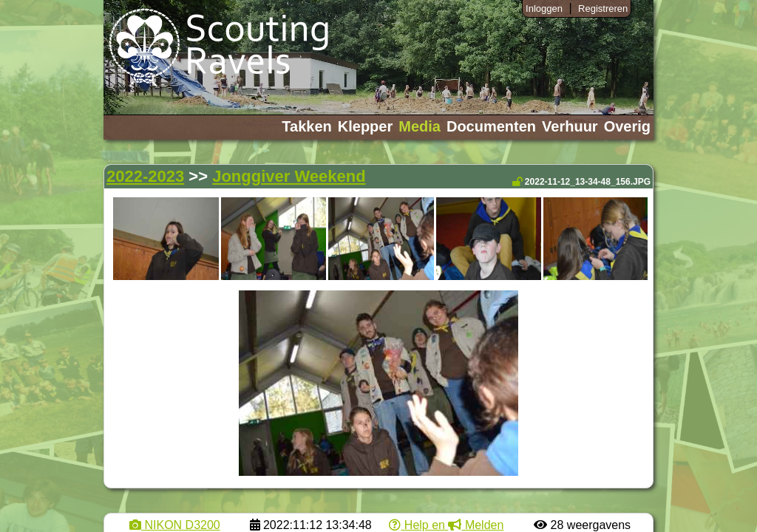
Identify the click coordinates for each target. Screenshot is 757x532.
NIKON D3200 (175, 525)
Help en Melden (446, 525)
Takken (306, 126)
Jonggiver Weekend (289, 176)
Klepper (365, 126)
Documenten (491, 126)
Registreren (603, 8)
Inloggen (544, 8)
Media (420, 126)
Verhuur (570, 126)
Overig (627, 126)
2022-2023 (145, 176)
